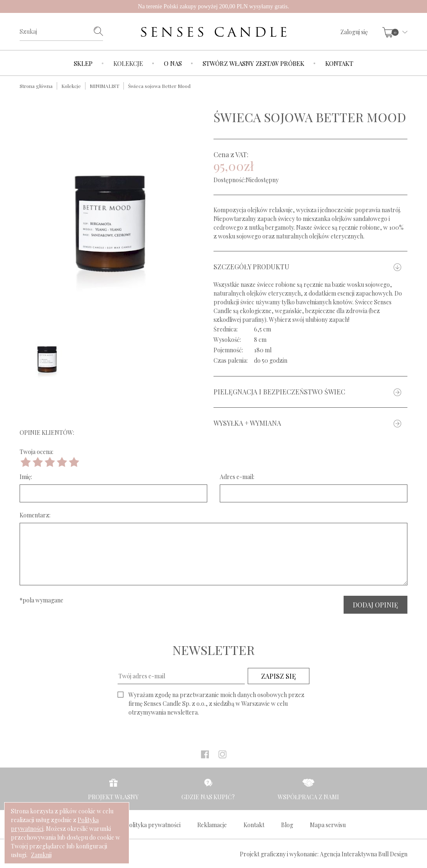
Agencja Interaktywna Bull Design (364, 854)
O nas (173, 63)
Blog (287, 825)
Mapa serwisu (328, 825)
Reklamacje (212, 825)
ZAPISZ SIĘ (279, 676)
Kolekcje (128, 63)
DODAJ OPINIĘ (376, 605)
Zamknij (41, 855)
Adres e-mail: (237, 477)
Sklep (83, 63)
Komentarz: (35, 515)
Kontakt (339, 63)
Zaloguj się (354, 32)
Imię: (26, 477)
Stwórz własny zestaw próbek (254, 63)
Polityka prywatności (153, 825)
